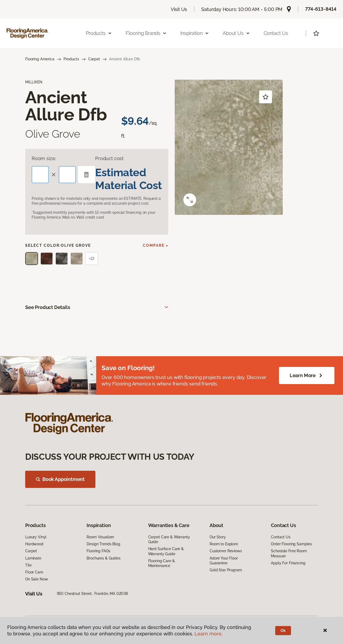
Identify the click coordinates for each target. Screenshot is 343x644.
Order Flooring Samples (291, 544)
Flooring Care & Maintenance (162, 563)
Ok (283, 631)
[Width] (67, 175)
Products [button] (99, 33)
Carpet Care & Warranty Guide (169, 539)
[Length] (40, 175)
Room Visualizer (100, 537)
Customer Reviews (226, 551)
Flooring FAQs (98, 551)
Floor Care (34, 572)
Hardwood (34, 544)
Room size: (44, 158)
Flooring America (40, 59)
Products (71, 59)
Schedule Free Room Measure (289, 553)
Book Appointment (60, 479)
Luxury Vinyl (36, 537)
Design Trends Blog (103, 544)
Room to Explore (224, 544)
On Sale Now (36, 579)
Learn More (307, 376)
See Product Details (48, 307)
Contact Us (276, 33)
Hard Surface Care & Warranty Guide (166, 551)
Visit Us (179, 9)
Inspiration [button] (195, 33)
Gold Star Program (226, 570)
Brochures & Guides (103, 558)
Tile (28, 565)
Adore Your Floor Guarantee (224, 561)
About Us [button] (236, 33)
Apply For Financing (288, 563)
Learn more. (209, 634)
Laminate (33, 558)
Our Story (218, 537)
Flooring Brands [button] (146, 33)
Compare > (156, 245)
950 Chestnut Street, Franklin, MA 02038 (92, 594)
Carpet (94, 59)
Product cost (109, 158)
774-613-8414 (321, 9)
